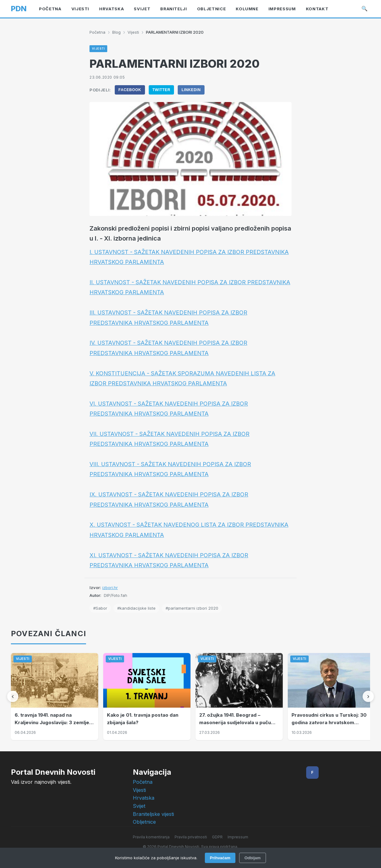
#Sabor (100, 608)
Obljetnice (144, 822)
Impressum (238, 837)
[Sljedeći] (368, 696)
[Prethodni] (13, 696)
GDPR (217, 837)
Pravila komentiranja (151, 837)
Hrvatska (144, 798)
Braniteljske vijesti (153, 814)
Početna (97, 32)
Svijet (139, 806)
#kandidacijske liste (136, 608)
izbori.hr (110, 588)
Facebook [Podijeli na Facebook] (130, 90)
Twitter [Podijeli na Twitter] (162, 90)
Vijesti (133, 32)
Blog (116, 32)
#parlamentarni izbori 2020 (192, 608)
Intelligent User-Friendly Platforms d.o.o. (205, 855)
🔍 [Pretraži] (364, 8)
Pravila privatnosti (191, 837)
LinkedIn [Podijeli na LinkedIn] (191, 90)
